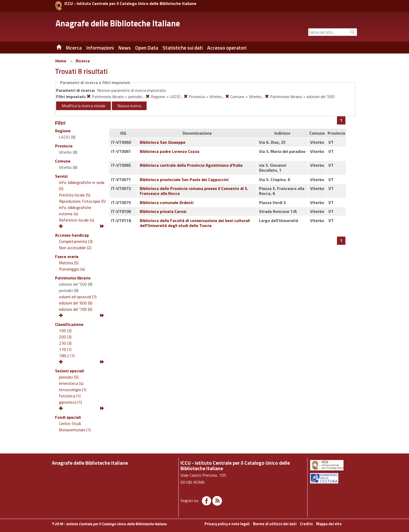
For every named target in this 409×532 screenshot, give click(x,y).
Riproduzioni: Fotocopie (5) (82, 201)
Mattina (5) (69, 263)
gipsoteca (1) (70, 402)
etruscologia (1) (73, 390)
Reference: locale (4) (77, 220)
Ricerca (83, 61)
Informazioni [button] (100, 48)
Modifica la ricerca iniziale (83, 106)
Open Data (147, 48)
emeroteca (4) (71, 383)
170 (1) (65, 349)
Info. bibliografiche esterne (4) (75, 211)
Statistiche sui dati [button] (183, 48)
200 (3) (65, 337)
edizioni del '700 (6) (76, 309)
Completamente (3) (76, 241)
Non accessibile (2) (75, 248)
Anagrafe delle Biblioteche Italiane (118, 23)
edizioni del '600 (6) (76, 303)
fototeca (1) (70, 396)
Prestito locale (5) (75, 195)
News (124, 48)
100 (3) (65, 331)
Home (61, 61)
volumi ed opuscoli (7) (78, 297)
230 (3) (65, 343)
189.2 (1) (67, 356)
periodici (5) (69, 377)
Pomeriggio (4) (72, 269)
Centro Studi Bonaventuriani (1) (75, 427)
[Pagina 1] (341, 120)
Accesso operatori (227, 48)
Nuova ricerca (129, 106)
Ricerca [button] (74, 48)
